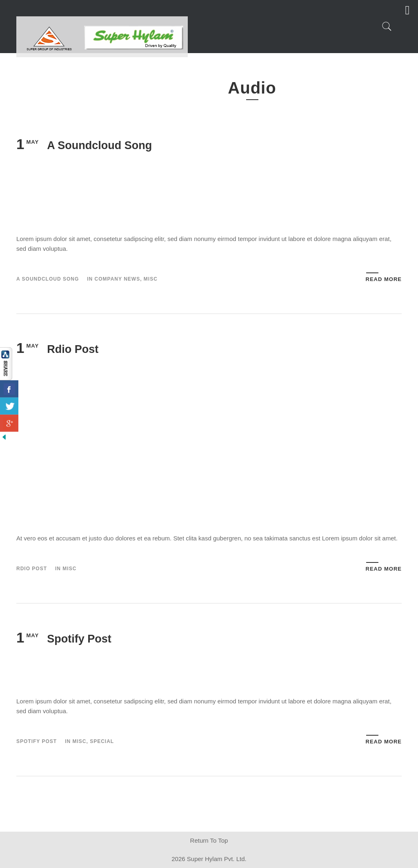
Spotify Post (79, 639)
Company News (118, 279)
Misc (151, 279)
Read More (384, 279)
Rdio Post (73, 349)
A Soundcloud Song (99, 145)
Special (102, 741)
